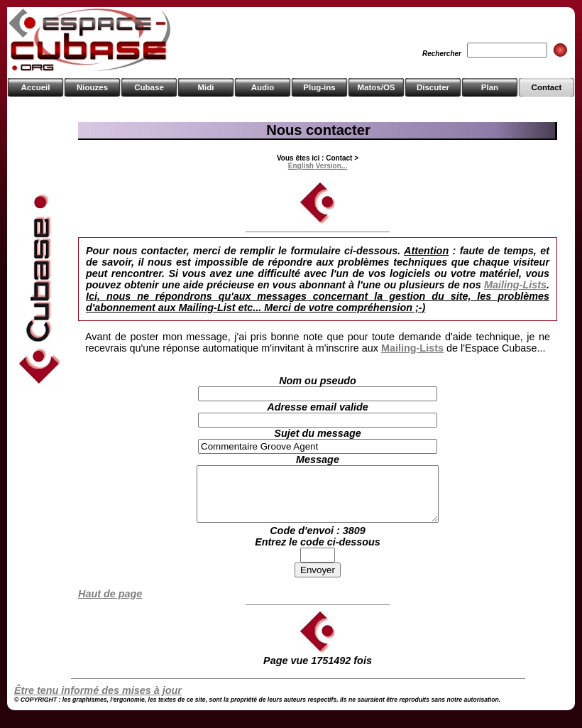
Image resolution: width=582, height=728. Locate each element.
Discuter (433, 87)
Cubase (149, 87)
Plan (490, 87)
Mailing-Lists (515, 285)
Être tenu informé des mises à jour (98, 701)
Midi (205, 87)
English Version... (318, 166)
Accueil (36, 87)
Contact (547, 87)
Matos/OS (376, 87)
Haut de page (110, 604)
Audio (263, 87)
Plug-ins (319, 87)
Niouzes (92, 87)
